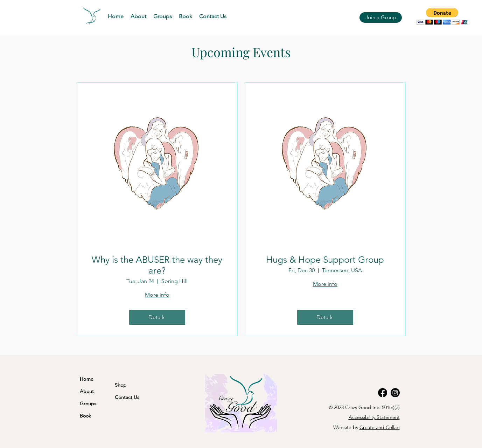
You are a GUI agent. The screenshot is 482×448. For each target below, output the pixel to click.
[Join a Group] (381, 18)
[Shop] (132, 385)
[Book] (97, 416)
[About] (91, 391)
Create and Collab (380, 427)
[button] (163, 16)
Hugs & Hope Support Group (325, 260)
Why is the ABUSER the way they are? (157, 265)
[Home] (97, 379)
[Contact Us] (132, 397)
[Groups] (94, 403)
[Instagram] (395, 393)
